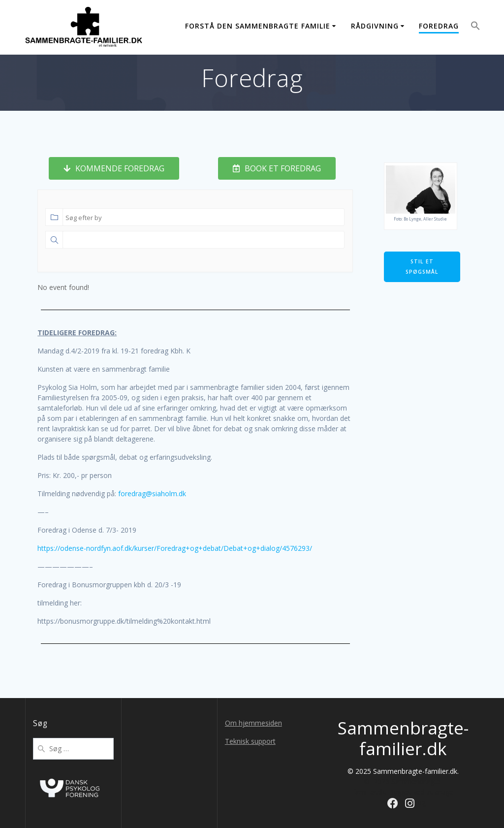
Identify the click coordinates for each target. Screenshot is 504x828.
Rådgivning (375, 26)
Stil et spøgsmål (422, 267)
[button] (475, 27)
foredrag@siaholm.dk (152, 494)
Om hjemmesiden (253, 723)
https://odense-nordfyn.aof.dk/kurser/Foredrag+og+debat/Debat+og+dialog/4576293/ (175, 548)
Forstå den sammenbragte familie (258, 26)
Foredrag (439, 26)
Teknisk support (250, 741)
